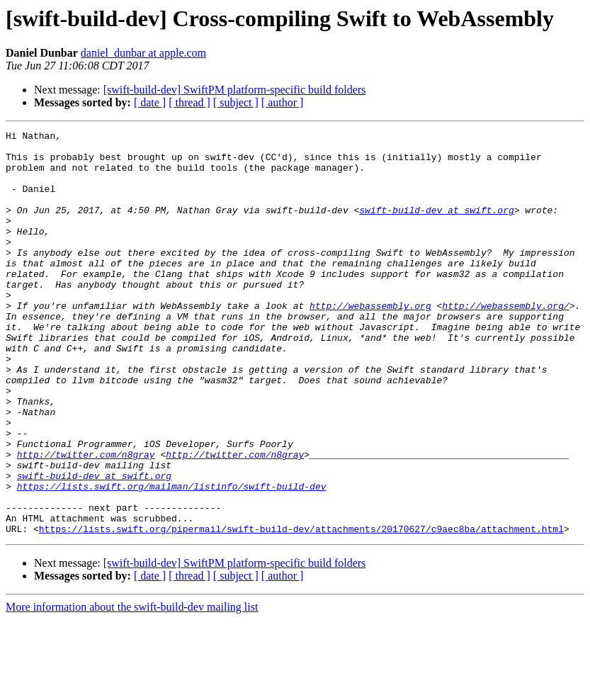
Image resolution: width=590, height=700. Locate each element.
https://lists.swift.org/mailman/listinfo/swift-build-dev (172, 558)
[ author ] (283, 102)
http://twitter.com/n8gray (86, 520)
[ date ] (150, 102)
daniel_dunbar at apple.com (143, 53)
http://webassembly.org (370, 341)
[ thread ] (189, 102)
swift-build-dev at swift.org (436, 227)
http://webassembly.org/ (505, 341)
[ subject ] (236, 102)
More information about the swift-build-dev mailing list (132, 688)
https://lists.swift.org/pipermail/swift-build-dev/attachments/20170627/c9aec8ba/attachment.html (301, 609)
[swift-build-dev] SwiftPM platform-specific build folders (235, 90)
